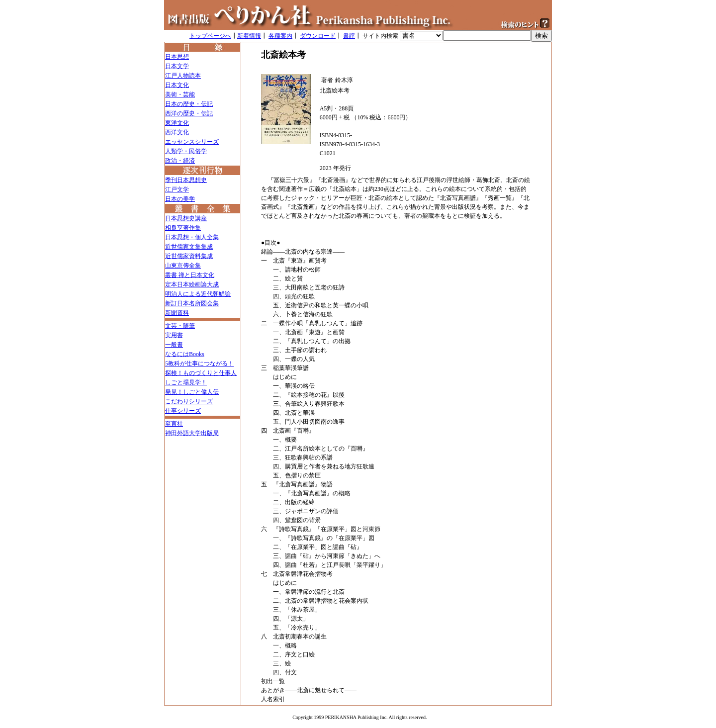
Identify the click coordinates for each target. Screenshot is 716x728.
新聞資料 (177, 313)
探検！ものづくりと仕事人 (201, 373)
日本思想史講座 (186, 218)
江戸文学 (177, 189)
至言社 (174, 424)
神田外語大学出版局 (192, 433)
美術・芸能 (180, 94)
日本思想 (177, 57)
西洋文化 (177, 132)
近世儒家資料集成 (189, 256)
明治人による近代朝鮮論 (198, 294)
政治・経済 (180, 161)
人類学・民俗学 (186, 151)
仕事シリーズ (183, 411)
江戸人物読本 (183, 76)
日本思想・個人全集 (192, 237)
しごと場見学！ (186, 382)
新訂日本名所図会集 (192, 303)
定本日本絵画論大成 (192, 284)
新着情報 (249, 36)
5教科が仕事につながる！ (199, 364)
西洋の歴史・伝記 (189, 113)
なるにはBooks (185, 354)
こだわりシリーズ (189, 401)
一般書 (174, 345)
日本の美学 (180, 199)
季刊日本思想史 (186, 180)
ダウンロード (318, 36)
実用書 (174, 335)
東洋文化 (177, 123)
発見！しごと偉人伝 (192, 392)
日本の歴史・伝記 (189, 104)
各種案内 (280, 36)
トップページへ (210, 36)
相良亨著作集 (183, 228)
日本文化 (177, 85)
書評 (349, 36)
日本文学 (177, 66)
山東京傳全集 (183, 266)
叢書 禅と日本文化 (190, 275)
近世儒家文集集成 (189, 247)
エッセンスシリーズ (192, 142)
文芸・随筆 (180, 326)
